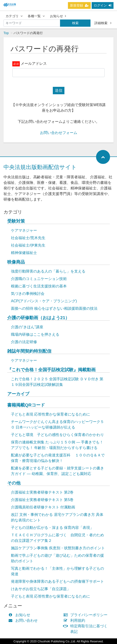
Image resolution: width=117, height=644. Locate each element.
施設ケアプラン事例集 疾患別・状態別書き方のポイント (58, 548)
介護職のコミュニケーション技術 (39, 279)
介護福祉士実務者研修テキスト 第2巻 (42, 492)
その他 (14, 483)
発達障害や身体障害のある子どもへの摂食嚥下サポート (57, 581)
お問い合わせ (24, 620)
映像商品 (16, 262)
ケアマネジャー (24, 230)
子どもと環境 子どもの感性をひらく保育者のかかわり (57, 435)
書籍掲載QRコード (26, 405)
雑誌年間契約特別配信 (29, 351)
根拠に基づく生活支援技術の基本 (39, 286)
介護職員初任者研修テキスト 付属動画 (43, 507)
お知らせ (58, 16)
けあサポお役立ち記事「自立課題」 (41, 589)
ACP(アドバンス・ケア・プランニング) (44, 301)
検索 (75, 23)
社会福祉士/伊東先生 (28, 245)
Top (6, 33)
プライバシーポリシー (87, 615)
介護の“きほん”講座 (27, 327)
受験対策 (16, 221)
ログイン (103, 5)
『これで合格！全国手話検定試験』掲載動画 (51, 370)
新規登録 (79, 5)
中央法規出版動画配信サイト (40, 167)
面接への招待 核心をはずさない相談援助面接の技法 (54, 308)
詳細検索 (103, 23)
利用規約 (75, 620)
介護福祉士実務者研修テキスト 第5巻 (42, 500)
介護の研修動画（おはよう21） (38, 318)
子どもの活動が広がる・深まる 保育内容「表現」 (52, 528)
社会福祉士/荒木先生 (28, 238)
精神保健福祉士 (24, 253)
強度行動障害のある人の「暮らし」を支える (48, 271)
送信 (59, 90)
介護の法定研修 (24, 342)
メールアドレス (34, 63)
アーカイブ (18, 394)
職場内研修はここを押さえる (35, 334)
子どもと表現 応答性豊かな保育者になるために (50, 414)
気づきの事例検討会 (28, 294)
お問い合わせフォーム (59, 133)
